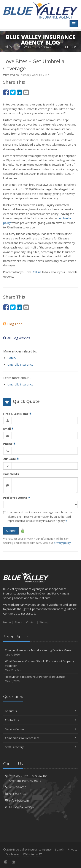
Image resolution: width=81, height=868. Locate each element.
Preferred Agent (17, 498)
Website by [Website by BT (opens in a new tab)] (33, 854)
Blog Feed (13, 324)
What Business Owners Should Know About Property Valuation (40, 666)
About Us (40, 711)
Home (7, 622)
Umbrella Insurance (20, 365)
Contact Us (40, 720)
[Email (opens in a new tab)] (26, 92)
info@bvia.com (19, 800)
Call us (37, 272)
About (18, 622)
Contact (31, 622)
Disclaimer (13, 854)
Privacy (73, 849)
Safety (12, 358)
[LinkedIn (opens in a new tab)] (19, 92)
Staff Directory (40, 747)
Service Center (40, 729)
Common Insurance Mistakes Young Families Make (40, 652)
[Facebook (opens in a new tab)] (6, 92)
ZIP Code (11, 459)
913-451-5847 (18, 794)
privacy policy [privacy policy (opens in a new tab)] (62, 543)
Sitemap (44, 622)
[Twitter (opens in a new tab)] (13, 92)
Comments (11, 474)
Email (9, 429)
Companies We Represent (40, 738)
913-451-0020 (18, 787)
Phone (9, 444)
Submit (11, 531)
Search (60, 849)
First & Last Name (17, 414)
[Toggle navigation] (74, 24)
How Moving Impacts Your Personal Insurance (40, 679)
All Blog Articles (17, 338)
